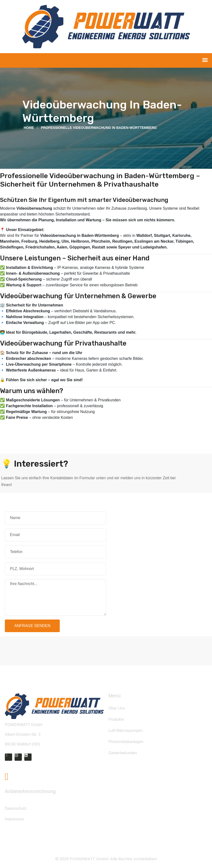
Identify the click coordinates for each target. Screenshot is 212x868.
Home (29, 128)
